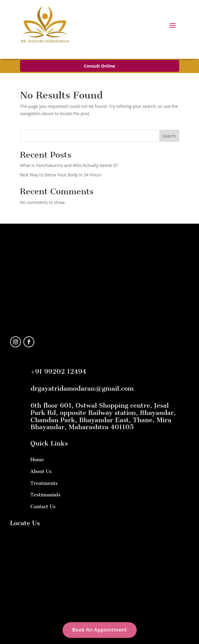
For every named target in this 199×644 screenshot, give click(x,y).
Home (37, 460)
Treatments (44, 483)
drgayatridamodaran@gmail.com (82, 388)
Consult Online (99, 66)
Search (169, 136)
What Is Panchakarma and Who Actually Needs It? (69, 165)
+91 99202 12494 (58, 371)
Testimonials (45, 495)
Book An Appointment (100, 630)
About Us (41, 471)
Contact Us (43, 507)
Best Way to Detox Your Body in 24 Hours (61, 175)
